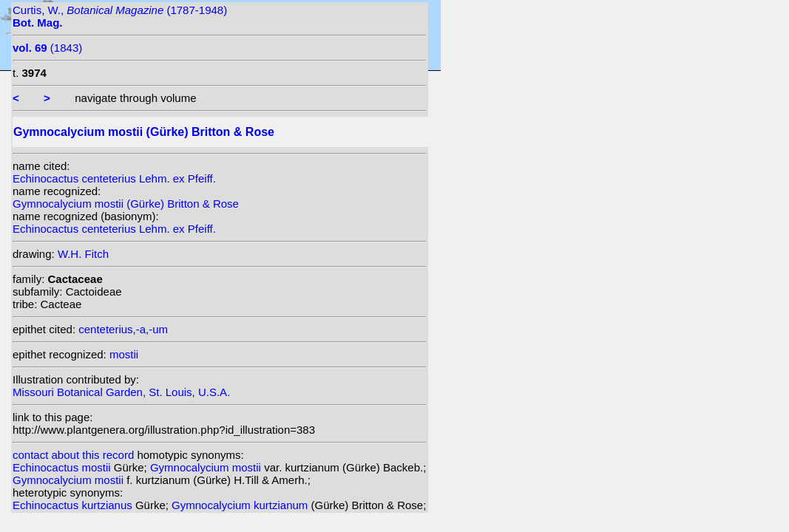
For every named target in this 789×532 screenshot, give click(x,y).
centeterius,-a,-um (123, 329)
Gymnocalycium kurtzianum (241, 505)
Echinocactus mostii (63, 467)
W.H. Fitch (83, 254)
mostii (124, 354)
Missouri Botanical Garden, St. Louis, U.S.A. (121, 392)
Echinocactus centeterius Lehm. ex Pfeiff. (114, 178)
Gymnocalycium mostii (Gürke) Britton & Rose (126, 204)
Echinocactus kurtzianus (74, 505)
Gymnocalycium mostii (207, 467)
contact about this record (73, 455)
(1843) (47, 48)
